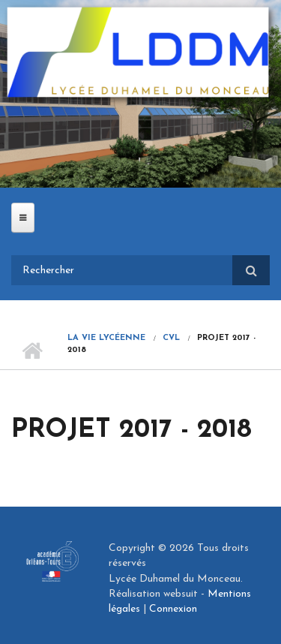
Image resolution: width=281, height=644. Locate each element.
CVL (171, 338)
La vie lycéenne (106, 338)
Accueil (32, 351)
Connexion (173, 609)
